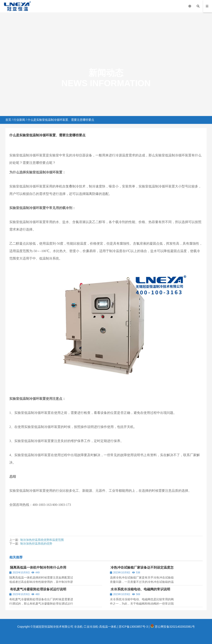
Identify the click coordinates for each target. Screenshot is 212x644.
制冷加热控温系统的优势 (36, 544)
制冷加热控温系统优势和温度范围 (42, 540)
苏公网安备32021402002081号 (173, 627)
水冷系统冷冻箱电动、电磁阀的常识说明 (140, 589)
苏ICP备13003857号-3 (133, 627)
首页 (8, 120)
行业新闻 (19, 120)
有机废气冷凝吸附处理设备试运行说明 (38, 589)
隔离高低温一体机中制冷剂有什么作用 (38, 567)
